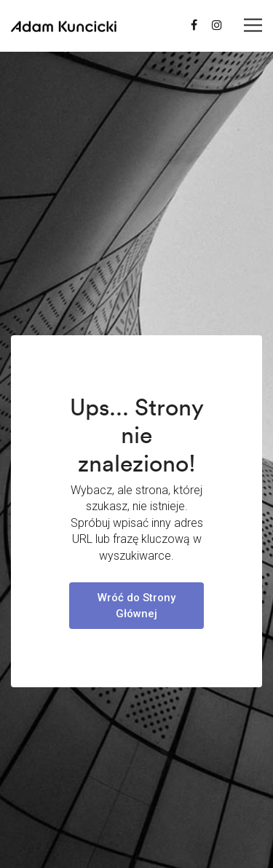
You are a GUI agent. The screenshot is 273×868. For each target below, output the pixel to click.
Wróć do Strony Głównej (136, 606)
